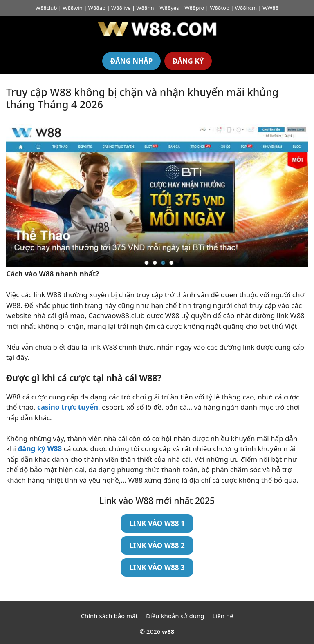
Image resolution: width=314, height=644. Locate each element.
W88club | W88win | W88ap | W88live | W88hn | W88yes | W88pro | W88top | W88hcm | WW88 (157, 8)
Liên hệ (223, 616)
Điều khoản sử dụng (175, 616)
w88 (168, 631)
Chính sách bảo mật (109, 616)
